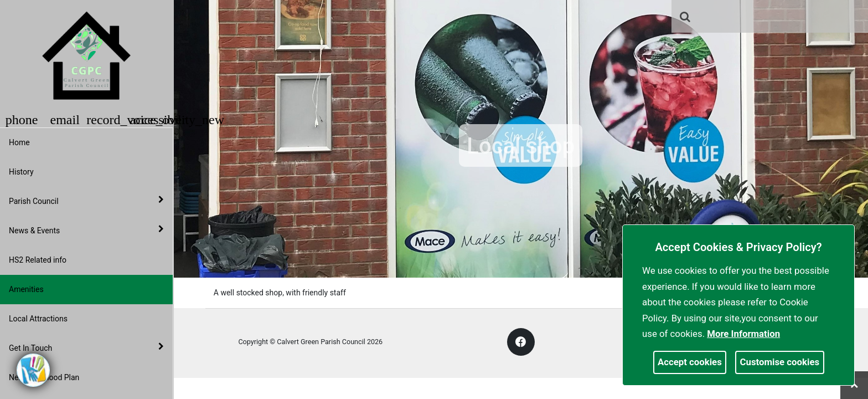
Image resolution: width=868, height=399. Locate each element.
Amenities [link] (26, 289)
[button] (686, 18)
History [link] (21, 172)
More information (743, 334)
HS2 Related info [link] (38, 260)
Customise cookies (780, 362)
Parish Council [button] (86, 201)
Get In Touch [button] (86, 347)
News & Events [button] (86, 230)
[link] (685, 17)
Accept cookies (690, 362)
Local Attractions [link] (38, 319)
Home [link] (19, 142)
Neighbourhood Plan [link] (44, 377)
